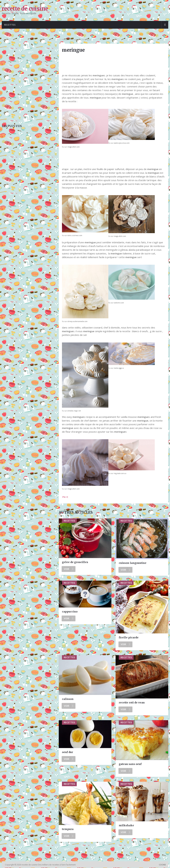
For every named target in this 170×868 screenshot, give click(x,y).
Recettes (10, 25)
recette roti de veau (132, 703)
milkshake (126, 826)
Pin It (65, 497)
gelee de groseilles (75, 562)
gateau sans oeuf (130, 764)
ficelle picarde (129, 638)
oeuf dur (68, 752)
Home (65, 40)
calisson (68, 699)
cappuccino (70, 612)
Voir (69, 569)
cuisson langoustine (133, 563)
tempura (68, 829)
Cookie (162, 865)
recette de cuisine (25, 9)
